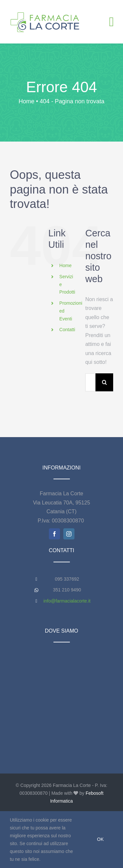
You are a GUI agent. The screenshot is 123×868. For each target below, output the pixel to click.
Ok (100, 839)
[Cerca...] (90, 382)
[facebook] (54, 534)
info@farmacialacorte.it (67, 601)
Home (65, 265)
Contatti (67, 330)
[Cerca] (104, 382)
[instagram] (69, 534)
